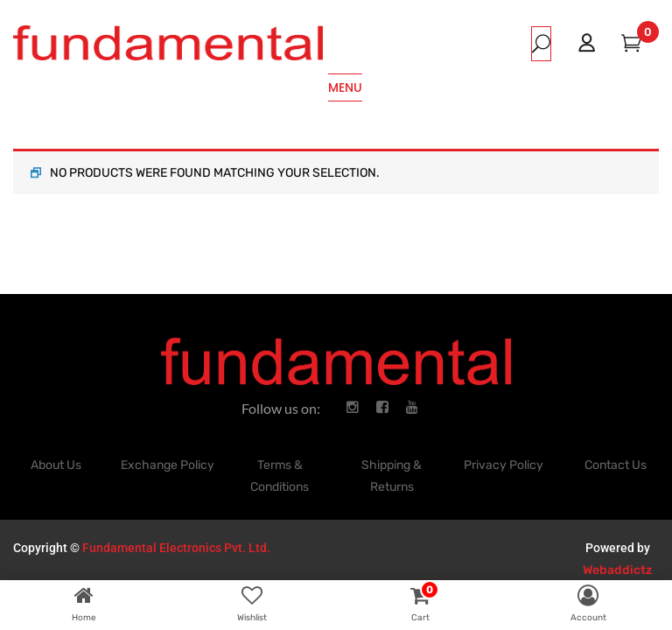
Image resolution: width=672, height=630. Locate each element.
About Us (56, 465)
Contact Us (616, 465)
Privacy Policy (504, 465)
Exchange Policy (168, 465)
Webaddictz (617, 570)
